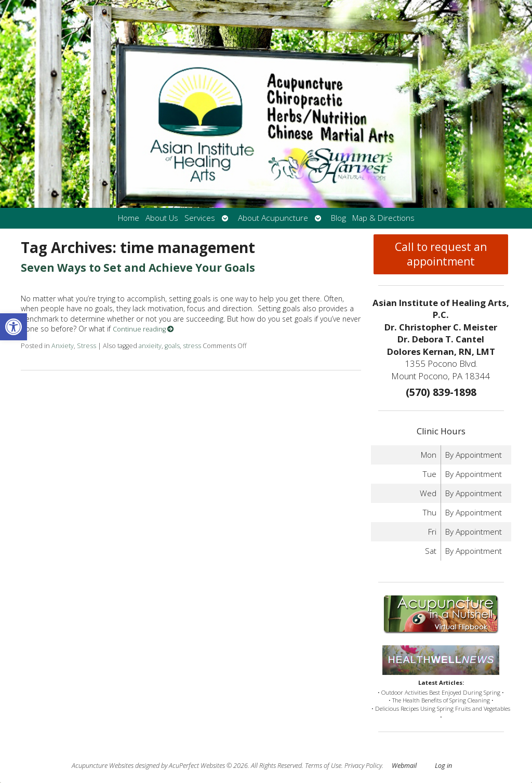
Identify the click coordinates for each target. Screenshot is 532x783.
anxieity (150, 346)
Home (129, 218)
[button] (14, 327)
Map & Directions (383, 218)
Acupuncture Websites (103, 766)
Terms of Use (323, 766)
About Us (162, 218)
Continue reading (143, 329)
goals (172, 346)
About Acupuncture (273, 218)
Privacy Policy (363, 766)
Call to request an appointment (441, 254)
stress (192, 346)
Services (200, 218)
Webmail (404, 766)
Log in (443, 766)
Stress (87, 346)
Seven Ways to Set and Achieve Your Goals (138, 268)
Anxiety (63, 346)
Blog (338, 218)
